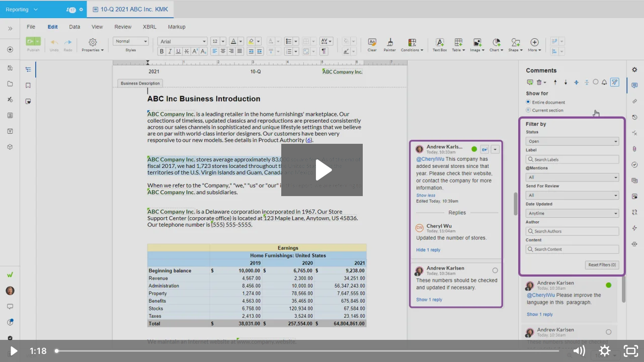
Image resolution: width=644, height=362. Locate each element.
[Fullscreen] (631, 351)
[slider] (308, 351)
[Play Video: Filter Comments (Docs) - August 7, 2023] (322, 170)
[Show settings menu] (605, 351)
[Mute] (579, 351)
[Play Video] (13, 351)
